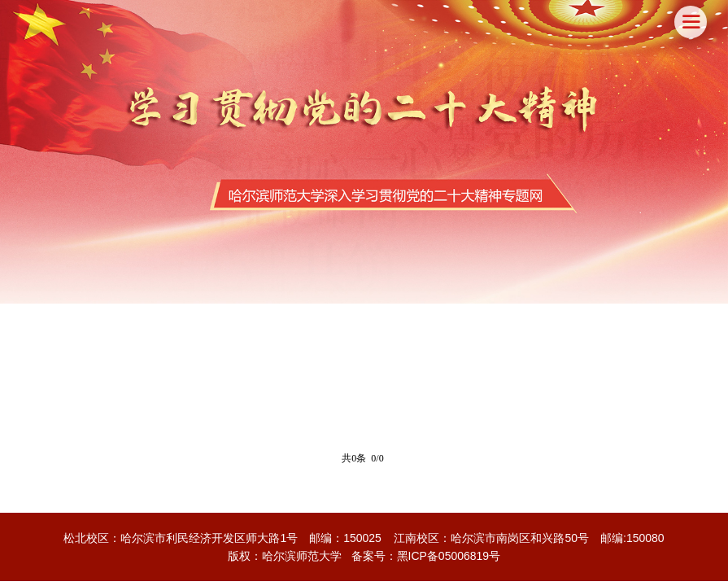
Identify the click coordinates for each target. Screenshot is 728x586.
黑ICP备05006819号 (449, 556)
